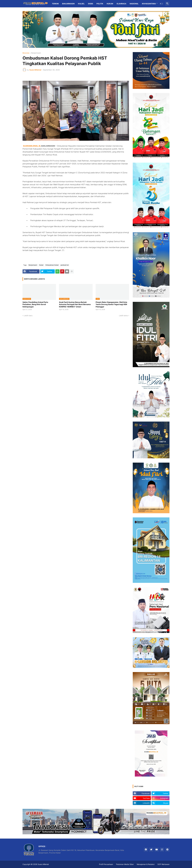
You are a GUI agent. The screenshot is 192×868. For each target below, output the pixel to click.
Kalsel (81, 4)
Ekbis (91, 4)
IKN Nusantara (149, 4)
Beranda (26, 53)
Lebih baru (28, 315)
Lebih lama (123, 315)
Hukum (110, 4)
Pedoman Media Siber (125, 864)
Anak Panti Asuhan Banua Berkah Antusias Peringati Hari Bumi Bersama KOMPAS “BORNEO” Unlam (75, 304)
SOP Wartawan (163, 864)
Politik (100, 4)
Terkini (55, 4)
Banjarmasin (68, 4)
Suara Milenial (43, 864)
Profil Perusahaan (106, 864)
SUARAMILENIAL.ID (32, 146)
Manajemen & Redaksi (146, 864)
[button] (161, 4)
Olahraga (121, 4)
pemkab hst (65, 265)
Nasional (134, 4)
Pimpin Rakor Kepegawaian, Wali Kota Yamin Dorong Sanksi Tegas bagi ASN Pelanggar (111, 304)
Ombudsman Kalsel (52, 265)
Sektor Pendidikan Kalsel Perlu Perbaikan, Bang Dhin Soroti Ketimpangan (35, 304)
